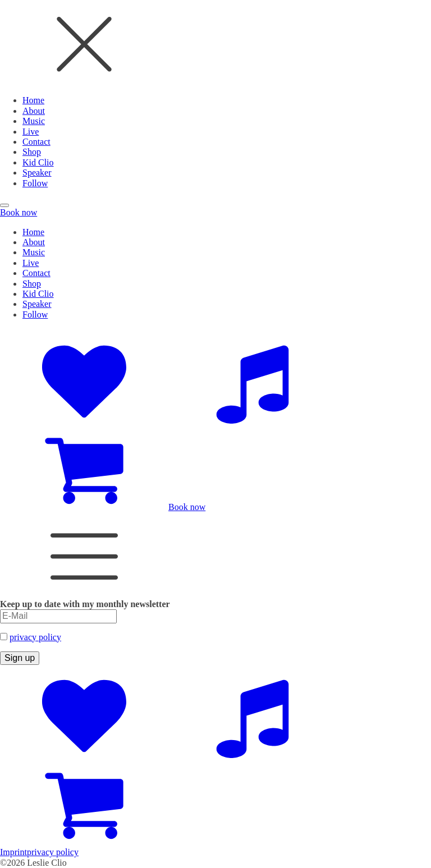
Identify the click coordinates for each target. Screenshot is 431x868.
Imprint (13, 852)
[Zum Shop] (84, 507)
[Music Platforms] (253, 421)
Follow (35, 183)
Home (33, 100)
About (34, 111)
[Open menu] (4, 205)
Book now (19, 212)
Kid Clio (38, 162)
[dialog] (215, 94)
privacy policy (35, 637)
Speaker (37, 173)
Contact (36, 142)
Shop (32, 152)
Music (34, 121)
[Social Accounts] (84, 421)
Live (31, 132)
